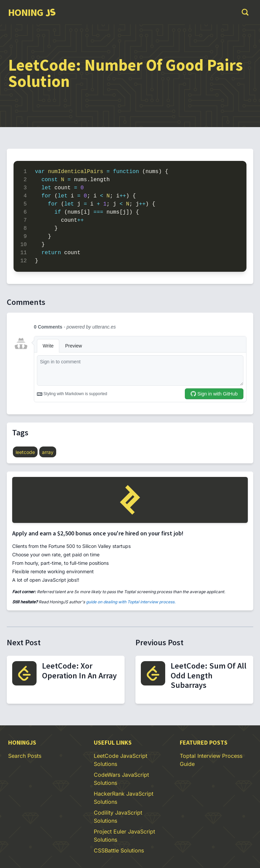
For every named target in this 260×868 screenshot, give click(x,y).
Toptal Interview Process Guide (211, 760)
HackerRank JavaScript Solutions (124, 798)
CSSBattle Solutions (119, 850)
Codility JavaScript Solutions (118, 817)
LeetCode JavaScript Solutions (121, 760)
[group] (32, 12)
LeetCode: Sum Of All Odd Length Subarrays (209, 676)
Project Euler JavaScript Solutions (124, 836)
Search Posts (25, 756)
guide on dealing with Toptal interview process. (131, 602)
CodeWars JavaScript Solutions (121, 779)
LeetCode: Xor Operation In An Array (79, 671)
